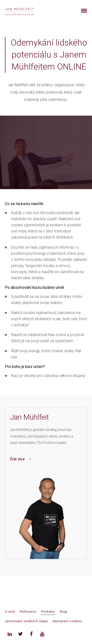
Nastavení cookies (67, 621)
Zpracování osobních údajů (26, 621)
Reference (28, 612)
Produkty (48, 612)
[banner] (25, 11)
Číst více (20, 459)
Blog (63, 612)
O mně (10, 612)
